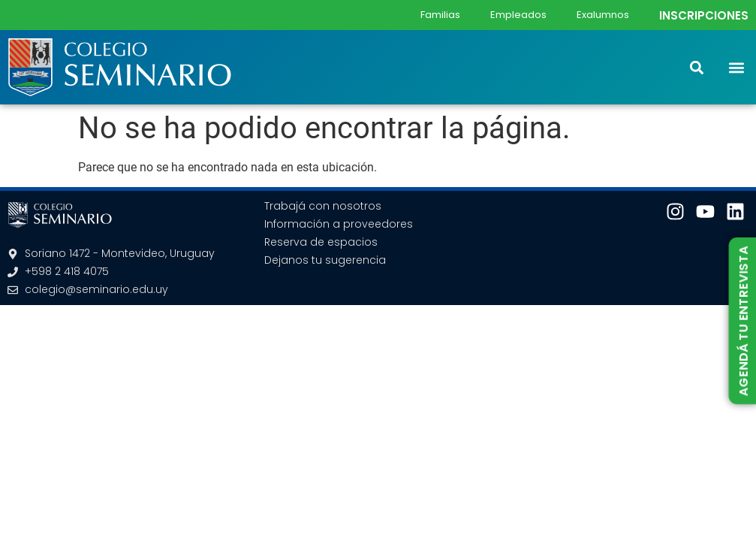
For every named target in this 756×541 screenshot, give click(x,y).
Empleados (518, 15)
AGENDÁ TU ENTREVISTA (743, 321)
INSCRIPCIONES (704, 15)
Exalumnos (603, 15)
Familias (440, 15)
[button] (736, 67)
